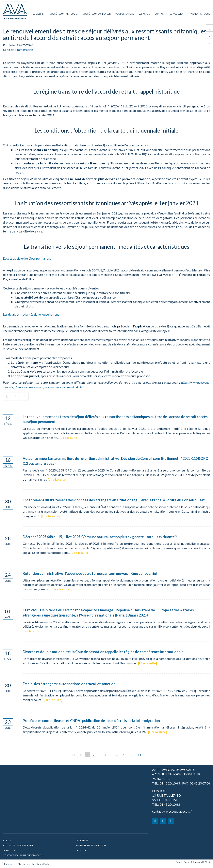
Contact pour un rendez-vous (22, 855)
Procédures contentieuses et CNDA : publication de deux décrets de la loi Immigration (91, 721)
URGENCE (81, 850)
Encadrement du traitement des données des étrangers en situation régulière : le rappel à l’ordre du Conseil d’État (114, 500)
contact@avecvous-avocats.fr (172, 811)
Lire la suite (69, 438)
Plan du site (24, 864)
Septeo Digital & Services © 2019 (193, 862)
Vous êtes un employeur (97, 14)
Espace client (177, 14)
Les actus (144, 14)
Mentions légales (41, 864)
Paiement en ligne (200, 14)
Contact (160, 14)
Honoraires (9, 864)
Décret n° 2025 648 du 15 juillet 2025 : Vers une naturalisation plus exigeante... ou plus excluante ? (100, 537)
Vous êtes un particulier (64, 14)
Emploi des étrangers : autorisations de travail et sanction (69, 684)
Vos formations (125, 14)
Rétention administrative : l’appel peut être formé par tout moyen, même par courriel (90, 573)
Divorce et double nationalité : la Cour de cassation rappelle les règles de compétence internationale (103, 652)
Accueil (8, 840)
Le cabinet (39, 14)
